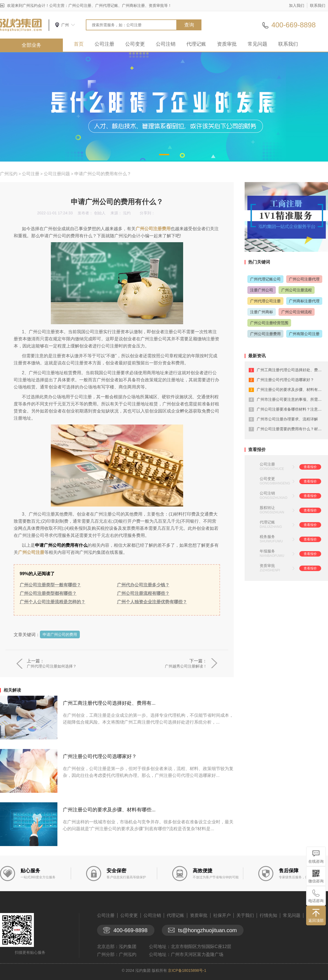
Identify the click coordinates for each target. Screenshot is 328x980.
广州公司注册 (31, 552)
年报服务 (267, 551)
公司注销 (166, 44)
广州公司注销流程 (297, 312)
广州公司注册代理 (304, 279)
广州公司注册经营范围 (269, 323)
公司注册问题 (57, 174)
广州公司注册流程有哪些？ (143, 593)
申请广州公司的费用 (60, 634)
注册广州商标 (262, 312)
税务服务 (267, 537)
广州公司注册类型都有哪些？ (48, 593)
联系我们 (318, 5)
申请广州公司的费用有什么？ (103, 174)
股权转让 (267, 508)
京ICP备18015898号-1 (187, 970)
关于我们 (245, 915)
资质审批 (227, 44)
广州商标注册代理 (304, 301)
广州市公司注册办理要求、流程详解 (287, 419)
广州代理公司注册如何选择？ (52, 666)
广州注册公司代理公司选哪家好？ (100, 756)
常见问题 (257, 44)
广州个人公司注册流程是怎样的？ (52, 602)
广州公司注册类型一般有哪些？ (50, 585)
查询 (189, 25)
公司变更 (135, 44)
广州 (65, 25)
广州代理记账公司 (265, 279)
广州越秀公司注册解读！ (186, 666)
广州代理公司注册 (265, 301)
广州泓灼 (9, 174)
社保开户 (222, 915)
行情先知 (268, 915)
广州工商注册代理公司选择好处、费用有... (109, 703)
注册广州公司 (262, 290)
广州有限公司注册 (304, 334)
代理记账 (196, 44)
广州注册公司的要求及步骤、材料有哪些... (109, 810)
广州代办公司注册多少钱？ (143, 585)
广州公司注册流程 (297, 290)
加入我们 (297, 5)
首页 (79, 44)
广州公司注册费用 (153, 229)
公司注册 (104, 44)
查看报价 (310, 467)
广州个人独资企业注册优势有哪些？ (152, 602)
